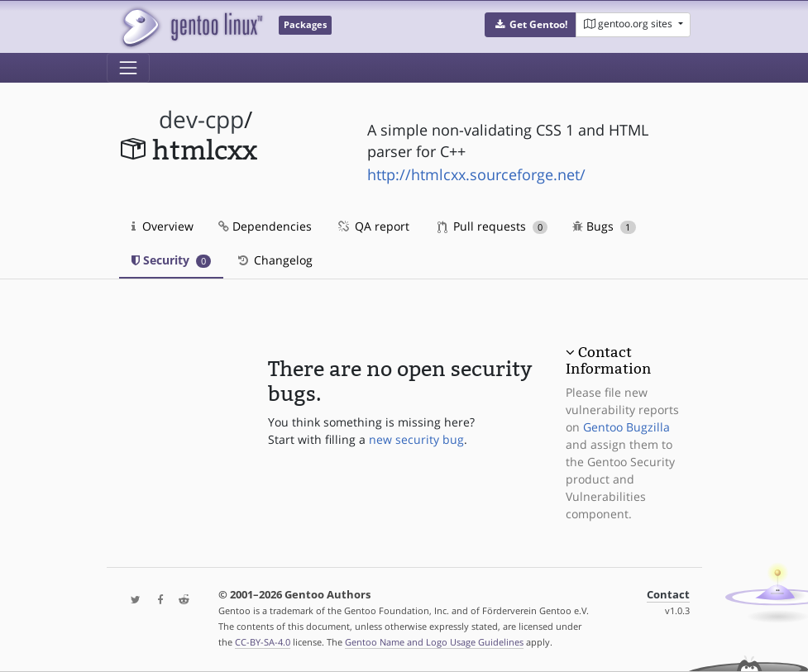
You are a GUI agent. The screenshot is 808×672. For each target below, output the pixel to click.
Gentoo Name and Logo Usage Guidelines (434, 642)
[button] (531, 25)
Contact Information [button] (608, 360)
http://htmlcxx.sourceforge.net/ (476, 174)
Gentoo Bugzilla (626, 427)
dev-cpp (201, 119)
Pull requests (493, 226)
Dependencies (265, 226)
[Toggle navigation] (128, 68)
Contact (668, 595)
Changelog (274, 260)
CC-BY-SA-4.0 (263, 642)
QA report (373, 226)
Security (172, 260)
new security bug (416, 439)
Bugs (604, 226)
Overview (163, 226)
